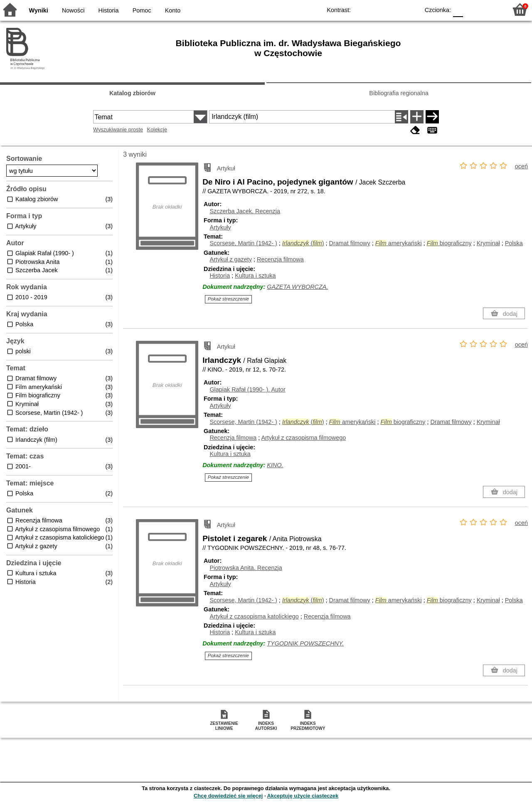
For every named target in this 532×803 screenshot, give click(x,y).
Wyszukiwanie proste (118, 129)
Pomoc (142, 10)
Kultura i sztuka (255, 276)
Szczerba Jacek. (245, 211)
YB (394, 9)
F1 (472, 9)
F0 (458, 9)
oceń (521, 166)
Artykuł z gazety (231, 259)
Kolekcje (157, 129)
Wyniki (39, 10)
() (303, 243)
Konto (173, 10)
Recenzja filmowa (280, 259)
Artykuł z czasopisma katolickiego (254, 616)
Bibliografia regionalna (399, 93)
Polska (514, 243)
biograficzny (449, 243)
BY (410, 9)
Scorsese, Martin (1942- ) (243, 243)
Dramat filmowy (350, 243)
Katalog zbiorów (132, 93)
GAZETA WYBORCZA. (297, 287)
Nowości (73, 10)
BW (377, 9)
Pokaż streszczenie (228, 299)
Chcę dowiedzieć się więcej (228, 796)
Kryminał (488, 243)
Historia (109, 10)
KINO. (275, 465)
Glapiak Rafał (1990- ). (247, 389)
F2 (491, 9)
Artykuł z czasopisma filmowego (303, 438)
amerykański (399, 243)
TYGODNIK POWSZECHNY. (305, 643)
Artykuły (220, 227)
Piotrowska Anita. (246, 568)
